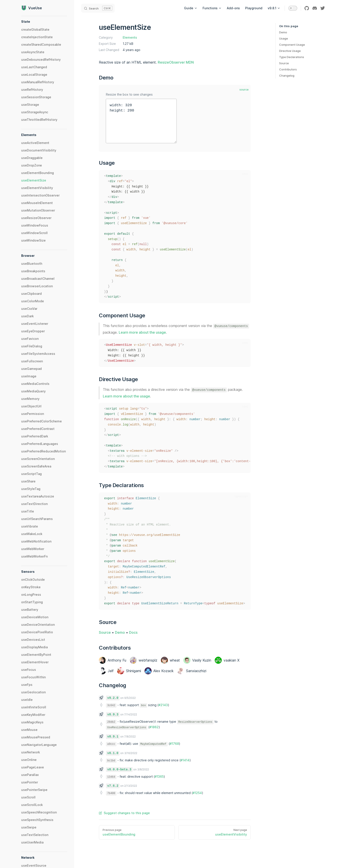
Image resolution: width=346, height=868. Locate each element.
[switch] (293, 8)
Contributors (288, 69)
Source (284, 63)
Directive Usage (290, 51)
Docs (133, 632)
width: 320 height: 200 (141, 121)
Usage (284, 38)
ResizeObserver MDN (176, 62)
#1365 (159, 776)
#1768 (174, 744)
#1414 (185, 760)
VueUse (32, 8)
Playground (254, 8)
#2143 (163, 705)
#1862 (154, 727)
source (244, 90)
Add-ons (233, 8)
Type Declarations (292, 57)
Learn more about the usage (142, 332)
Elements (130, 37)
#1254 (197, 793)
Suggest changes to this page (124, 813)
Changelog (287, 76)
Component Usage (292, 45)
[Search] (98, 8)
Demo (283, 32)
